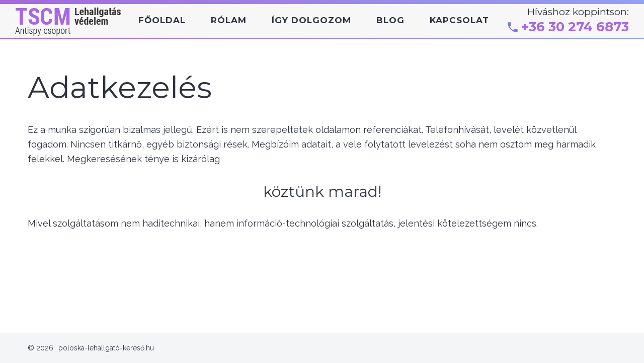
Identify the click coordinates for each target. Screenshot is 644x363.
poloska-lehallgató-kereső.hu (106, 348)
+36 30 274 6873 (575, 27)
